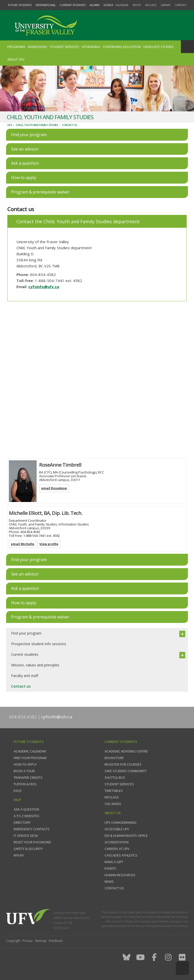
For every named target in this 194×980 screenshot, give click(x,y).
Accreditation (117, 842)
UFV (10, 125)
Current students (25, 654)
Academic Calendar (30, 751)
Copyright (13, 941)
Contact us (69, 125)
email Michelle (23, 544)
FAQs (18, 791)
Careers (180, 5)
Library (166, 5)
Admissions (38, 47)
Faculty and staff (25, 676)
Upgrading (91, 47)
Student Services (64, 47)
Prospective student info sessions (39, 644)
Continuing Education (122, 47)
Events (110, 868)
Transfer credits (28, 777)
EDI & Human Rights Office (126, 836)
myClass (151, 5)
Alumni (95, 5)
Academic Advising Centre (126, 751)
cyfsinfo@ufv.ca (44, 287)
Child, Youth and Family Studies (37, 125)
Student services (119, 784)
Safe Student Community (126, 771)
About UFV (16, 59)
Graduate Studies (158, 47)
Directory (22, 822)
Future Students (20, 5)
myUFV (137, 5)
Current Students (73, 5)
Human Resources (120, 875)
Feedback (56, 941)
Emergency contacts (32, 829)
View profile (49, 544)
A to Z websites (27, 816)
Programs (16, 47)
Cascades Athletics (121, 855)
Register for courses (123, 764)
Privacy (28, 941)
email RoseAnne (54, 488)
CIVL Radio (113, 804)
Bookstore (114, 758)
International (46, 5)
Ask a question (26, 809)
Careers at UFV (117, 849)
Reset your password (32, 842)
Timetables (114, 791)
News (109, 882)
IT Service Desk (26, 836)
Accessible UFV (117, 829)
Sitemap (41, 941)
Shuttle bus (115, 777)
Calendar (122, 5)
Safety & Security (28, 849)
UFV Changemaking (120, 822)
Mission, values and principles (35, 665)
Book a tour (24, 771)
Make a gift (114, 862)
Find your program (26, 633)
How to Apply (25, 764)
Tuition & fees (25, 784)
